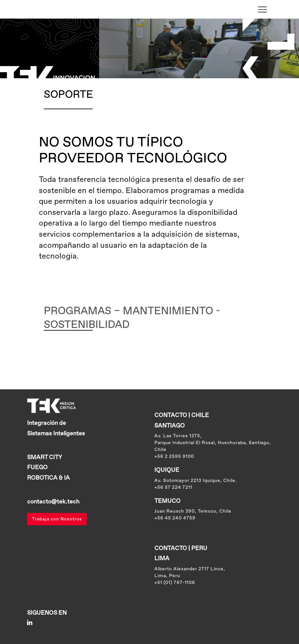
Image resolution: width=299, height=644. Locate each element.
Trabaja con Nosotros (57, 519)
